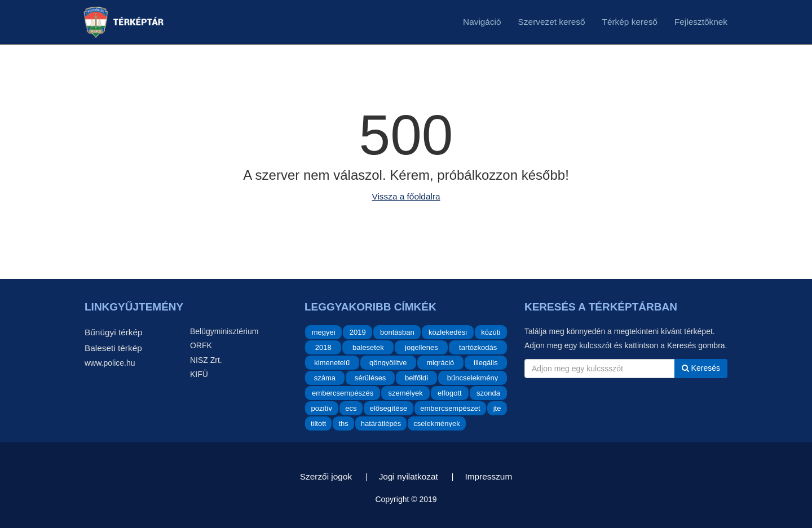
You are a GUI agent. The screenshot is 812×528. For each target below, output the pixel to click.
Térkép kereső (630, 22)
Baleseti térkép (113, 348)
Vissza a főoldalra (406, 196)
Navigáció (482, 22)
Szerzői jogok (326, 476)
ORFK (201, 345)
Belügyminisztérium (224, 331)
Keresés (701, 368)
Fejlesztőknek (701, 22)
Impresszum (488, 476)
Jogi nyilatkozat (409, 476)
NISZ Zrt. (206, 360)
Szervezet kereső (552, 22)
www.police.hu (110, 363)
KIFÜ (199, 374)
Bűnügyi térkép (114, 332)
